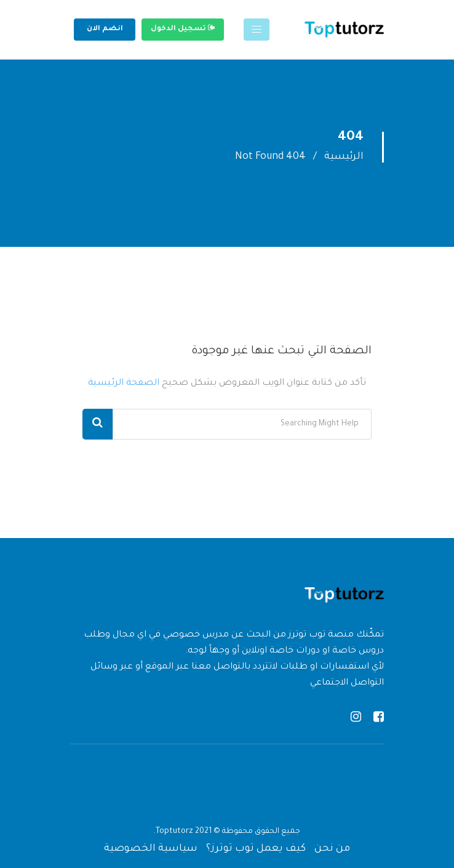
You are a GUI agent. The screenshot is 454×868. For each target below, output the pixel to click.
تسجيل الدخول (183, 28)
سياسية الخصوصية (151, 849)
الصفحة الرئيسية (124, 384)
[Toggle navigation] (257, 30)
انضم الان (105, 29)
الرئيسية (344, 157)
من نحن (332, 849)
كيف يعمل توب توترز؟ (256, 849)
